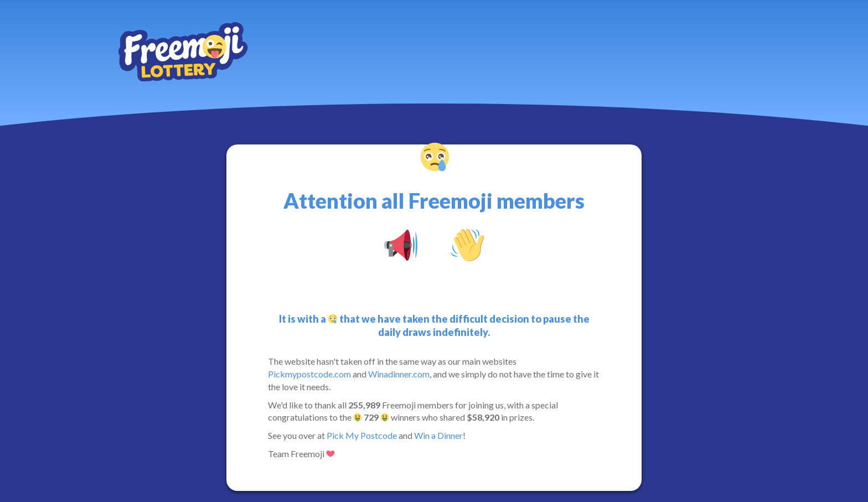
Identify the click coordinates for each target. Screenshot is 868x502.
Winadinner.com (399, 374)
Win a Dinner (438, 435)
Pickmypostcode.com (309, 374)
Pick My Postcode (362, 435)
